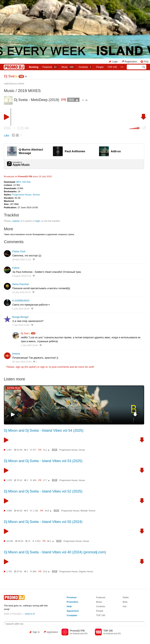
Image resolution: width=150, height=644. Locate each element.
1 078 (9, 480)
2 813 (38, 541)
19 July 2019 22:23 (21, 292)
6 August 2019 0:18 (22, 276)
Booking (34, 67)
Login (115, 62)
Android (76, 634)
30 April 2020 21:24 (22, 260)
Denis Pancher (21, 284)
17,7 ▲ (46, 480)
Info (125, 606)
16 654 (10, 541)
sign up (20, 367)
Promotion (72, 602)
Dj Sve (11, 76)
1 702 (9, 571)
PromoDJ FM (25, 176)
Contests (101, 606)
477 (34, 450)
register (16, 221)
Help (69, 606)
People (100, 67)
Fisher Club (19, 251)
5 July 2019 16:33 (21, 309)
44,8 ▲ (48, 511)
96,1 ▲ (50, 541)
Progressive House (22, 194)
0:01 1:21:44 (16, 128)
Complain (72, 615)
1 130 (35, 511)
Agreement (73, 611)
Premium (72, 597)
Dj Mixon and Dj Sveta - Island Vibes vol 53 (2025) (43, 461)
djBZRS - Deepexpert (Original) (74, 408)
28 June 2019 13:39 (22, 362)
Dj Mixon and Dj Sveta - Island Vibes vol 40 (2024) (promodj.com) (55, 552)
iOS (86, 634)
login (38, 221)
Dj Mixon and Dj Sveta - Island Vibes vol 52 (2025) (43, 491)
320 (55, 450)
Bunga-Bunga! (20, 317)
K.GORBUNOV (21, 301)
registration (52, 632)
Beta (125, 602)
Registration (131, 62)
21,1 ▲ (46, 450)
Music (68, 67)
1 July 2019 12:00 (21, 325)
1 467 (9, 450)
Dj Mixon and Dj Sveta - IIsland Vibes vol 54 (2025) (44, 431)
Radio (126, 597)
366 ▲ (73, 100)
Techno (36, 194)
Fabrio (16, 268)
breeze (16, 354)
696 (34, 571)
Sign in (36, 632)
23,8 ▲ (46, 571)
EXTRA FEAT (14, 388)
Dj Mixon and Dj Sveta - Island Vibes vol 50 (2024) (43, 522)
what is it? (30, 614)
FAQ (146, 62)
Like (7, 136)
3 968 (9, 511)
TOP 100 (112, 67)
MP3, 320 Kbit (23, 182)
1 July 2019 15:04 (29, 345)
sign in (44, 367)
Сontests (85, 67)
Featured (50, 67)
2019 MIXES (29, 91)
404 (34, 480)
